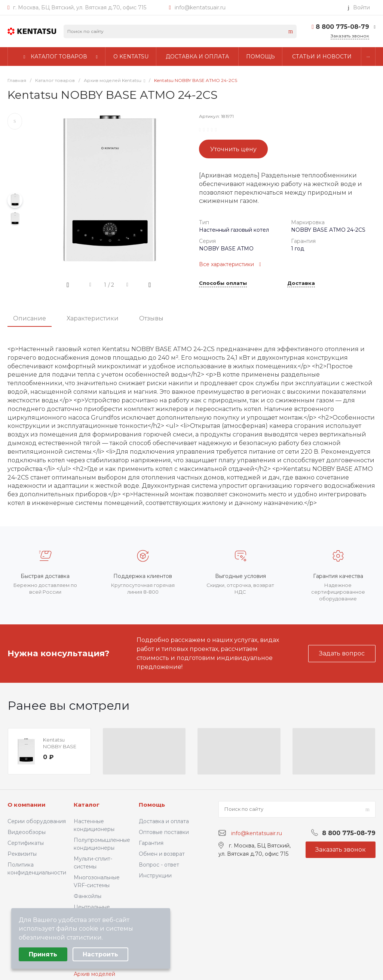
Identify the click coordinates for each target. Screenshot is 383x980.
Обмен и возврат (162, 854)
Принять (43, 954)
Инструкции (155, 876)
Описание (30, 318)
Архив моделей (94, 974)
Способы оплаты (223, 283)
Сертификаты (26, 843)
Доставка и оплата (164, 821)
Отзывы (151, 318)
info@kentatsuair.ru (200, 7)
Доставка (301, 283)
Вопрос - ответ (159, 865)
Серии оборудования (37, 821)
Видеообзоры (27, 832)
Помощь (152, 805)
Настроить (100, 954)
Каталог (87, 805)
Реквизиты (22, 854)
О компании (27, 805)
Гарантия (151, 843)
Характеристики (93, 318)
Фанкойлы (88, 896)
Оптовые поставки (164, 832)
